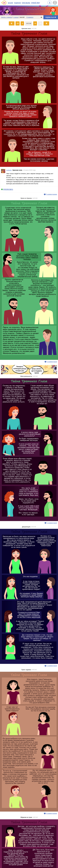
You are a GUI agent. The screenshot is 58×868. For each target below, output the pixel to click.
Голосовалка (26, 3)
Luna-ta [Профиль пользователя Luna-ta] (9, 170)
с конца (16, 17)
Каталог (11, 3)
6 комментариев (52, 813)
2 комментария (52, 523)
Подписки (17, 3)
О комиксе (30, 17)
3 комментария (52, 362)
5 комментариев (52, 194)
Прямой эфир (35, 3)
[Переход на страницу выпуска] (29, 99)
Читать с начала (6, 17)
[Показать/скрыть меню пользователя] (55, 3)
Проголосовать (8, 189)
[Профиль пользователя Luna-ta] (3, 176)
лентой (22, 17)
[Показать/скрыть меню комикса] (41, 17)
